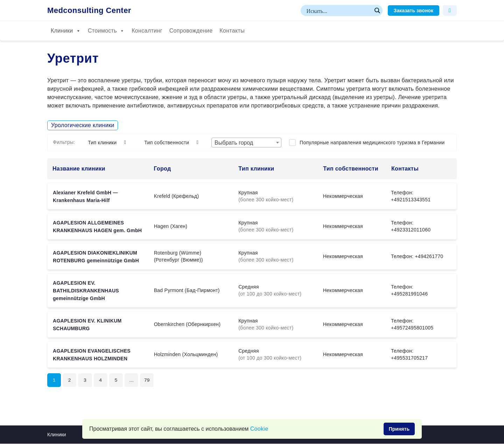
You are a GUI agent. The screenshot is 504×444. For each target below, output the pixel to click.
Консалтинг (147, 31)
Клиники (66, 31)
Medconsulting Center (89, 11)
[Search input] (338, 11)
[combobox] (246, 143)
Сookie (259, 429)
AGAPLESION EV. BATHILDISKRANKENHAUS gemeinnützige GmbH (86, 291)
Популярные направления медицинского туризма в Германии (372, 143)
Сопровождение (191, 31)
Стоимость (106, 31)
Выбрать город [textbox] (234, 143)
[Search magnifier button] (377, 11)
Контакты (232, 31)
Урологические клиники (83, 125)
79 (149, 380)
